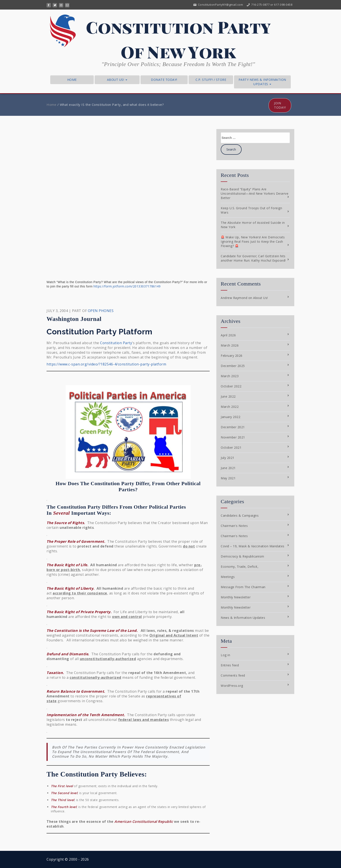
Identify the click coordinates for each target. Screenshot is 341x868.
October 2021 (231, 447)
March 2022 (230, 407)
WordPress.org (232, 686)
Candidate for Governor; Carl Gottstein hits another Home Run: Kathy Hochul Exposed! (253, 258)
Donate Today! (164, 80)
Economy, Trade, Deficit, (240, 567)
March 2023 (230, 376)
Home (72, 80)
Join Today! (280, 105)
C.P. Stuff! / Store (211, 80)
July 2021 (228, 458)
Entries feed (230, 665)
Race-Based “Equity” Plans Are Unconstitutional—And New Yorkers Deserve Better (255, 193)
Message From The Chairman (243, 587)
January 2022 (231, 417)
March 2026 (230, 345)
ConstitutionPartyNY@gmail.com (218, 5)
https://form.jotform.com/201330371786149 (127, 286)
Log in (225, 655)
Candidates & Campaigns (240, 515)
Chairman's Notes (234, 526)
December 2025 (233, 366)
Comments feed (233, 675)
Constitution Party (116, 343)
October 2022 (231, 386)
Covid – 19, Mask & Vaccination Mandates (253, 546)
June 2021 (228, 468)
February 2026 (232, 356)
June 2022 (228, 396)
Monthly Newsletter (236, 597)
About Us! (117, 80)
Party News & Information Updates (262, 82)
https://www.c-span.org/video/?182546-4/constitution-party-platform (106, 364)
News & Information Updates (243, 618)
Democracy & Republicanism (242, 556)
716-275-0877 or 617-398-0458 (269, 5)
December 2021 (233, 427)
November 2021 (233, 437)
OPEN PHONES (101, 311)
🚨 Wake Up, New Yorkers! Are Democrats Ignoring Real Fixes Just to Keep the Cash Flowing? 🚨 (253, 241)
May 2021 (228, 478)
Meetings (228, 577)
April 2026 (228, 335)
